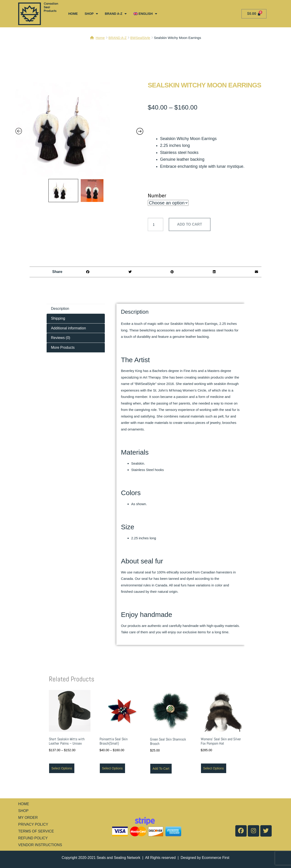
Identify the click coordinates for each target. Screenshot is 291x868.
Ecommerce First (216, 858)
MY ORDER (28, 818)
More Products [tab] (63, 347)
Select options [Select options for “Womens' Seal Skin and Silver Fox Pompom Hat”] (214, 768)
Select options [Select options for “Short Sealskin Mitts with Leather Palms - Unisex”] (62, 768)
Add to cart (190, 224)
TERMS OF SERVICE (36, 831)
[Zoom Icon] (79, 129)
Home (100, 38)
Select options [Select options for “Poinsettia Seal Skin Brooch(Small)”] (112, 768)
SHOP (91, 14)
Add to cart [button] (161, 769)
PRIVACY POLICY (33, 824)
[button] (88, 272)
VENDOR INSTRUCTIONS (40, 845)
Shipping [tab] (58, 318)
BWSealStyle (140, 38)
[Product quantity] (156, 224)
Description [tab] (60, 309)
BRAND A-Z (116, 14)
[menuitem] (145, 14)
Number (157, 195)
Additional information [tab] (68, 328)
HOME (73, 14)
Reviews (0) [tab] (60, 338)
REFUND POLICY (33, 838)
